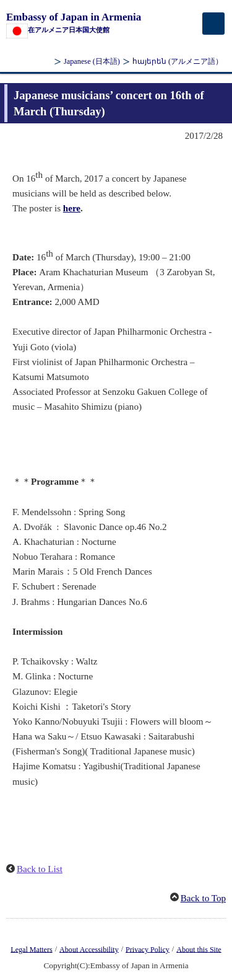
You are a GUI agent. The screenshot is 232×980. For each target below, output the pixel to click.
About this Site (199, 949)
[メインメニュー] (213, 24)
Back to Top (203, 898)
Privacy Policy (148, 949)
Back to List (40, 869)
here (72, 208)
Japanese (92, 61)
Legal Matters (31, 949)
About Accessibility (89, 949)
